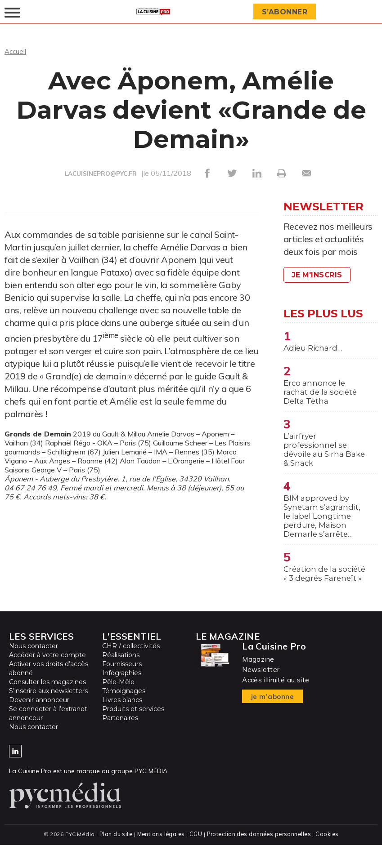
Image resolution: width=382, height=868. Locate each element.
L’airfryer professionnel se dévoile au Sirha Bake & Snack (316, 455)
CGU (195, 857)
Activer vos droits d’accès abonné (49, 692)
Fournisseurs (122, 687)
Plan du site (114, 857)
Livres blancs (122, 723)
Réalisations (121, 678)
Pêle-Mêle (118, 705)
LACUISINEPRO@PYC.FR (101, 174)
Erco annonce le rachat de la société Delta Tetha (323, 394)
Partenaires (120, 741)
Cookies (329, 857)
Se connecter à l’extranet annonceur (48, 737)
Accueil (16, 51)
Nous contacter (34, 669)
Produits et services (133, 732)
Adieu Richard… (315, 348)
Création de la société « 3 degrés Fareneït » (320, 591)
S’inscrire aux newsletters (48, 714)
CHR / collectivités (131, 669)
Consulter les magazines (47, 705)
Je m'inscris (319, 275)
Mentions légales (160, 857)
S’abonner (286, 12)
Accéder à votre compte (47, 678)
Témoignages (124, 714)
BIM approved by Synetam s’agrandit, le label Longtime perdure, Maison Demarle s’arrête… (324, 525)
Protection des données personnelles (260, 857)
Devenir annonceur (39, 723)
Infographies (122, 696)
